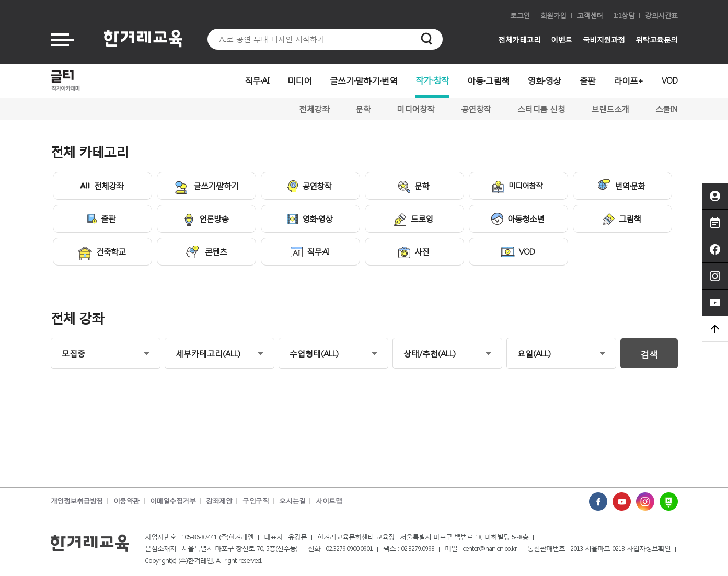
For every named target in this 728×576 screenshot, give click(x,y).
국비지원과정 (604, 39)
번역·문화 (621, 185)
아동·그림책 (488, 80)
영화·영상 (544, 80)
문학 (363, 109)
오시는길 (292, 501)
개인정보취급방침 (77, 501)
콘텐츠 (205, 252)
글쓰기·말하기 (205, 187)
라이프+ (628, 80)
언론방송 (206, 220)
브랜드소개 (610, 109)
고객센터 (590, 15)
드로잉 (413, 220)
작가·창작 (432, 80)
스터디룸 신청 (541, 109)
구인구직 (256, 501)
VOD (670, 80)
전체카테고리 (519, 39)
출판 (588, 80)
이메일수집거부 (173, 501)
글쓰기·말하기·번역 (363, 80)
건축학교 (102, 253)
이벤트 (562, 39)
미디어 (299, 80)
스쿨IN (667, 109)
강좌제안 (219, 501)
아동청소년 (518, 219)
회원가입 (553, 15)
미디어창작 (416, 109)
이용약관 (126, 501)
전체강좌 (314, 109)
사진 (414, 252)
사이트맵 (329, 501)
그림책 (622, 219)
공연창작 (476, 109)
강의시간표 (661, 15)
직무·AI (257, 80)
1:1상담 (624, 15)
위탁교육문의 (657, 39)
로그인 (520, 15)
